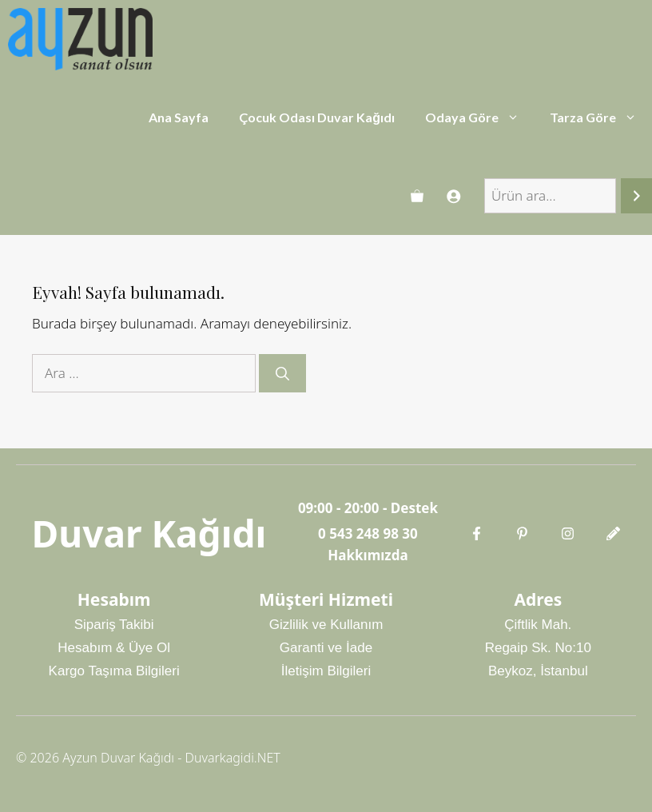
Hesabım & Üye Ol (114, 648)
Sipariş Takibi (114, 625)
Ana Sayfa (179, 117)
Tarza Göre (601, 117)
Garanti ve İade (326, 648)
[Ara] (636, 196)
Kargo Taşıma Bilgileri (114, 671)
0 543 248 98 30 (368, 533)
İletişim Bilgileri (326, 671)
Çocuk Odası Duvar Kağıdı (317, 117)
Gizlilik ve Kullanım (326, 625)
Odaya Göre (480, 117)
